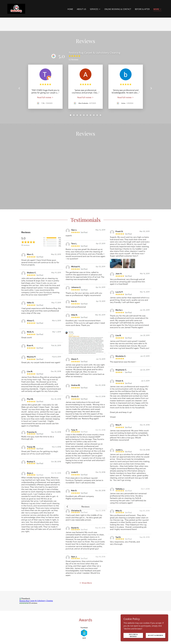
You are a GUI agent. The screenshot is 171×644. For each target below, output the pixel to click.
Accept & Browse (156, 635)
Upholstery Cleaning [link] (57, 617)
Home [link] (70, 9)
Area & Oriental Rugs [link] (37, 617)
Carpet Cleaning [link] (75, 617)
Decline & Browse (133, 635)
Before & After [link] (142, 9)
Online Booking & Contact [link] (118, 9)
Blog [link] (107, 622)
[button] (95, 9)
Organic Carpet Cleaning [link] (118, 617)
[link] (16, 9)
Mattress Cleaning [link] (70, 622)
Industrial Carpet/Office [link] (94, 617)
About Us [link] (81, 9)
